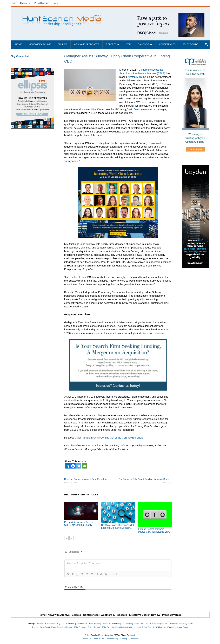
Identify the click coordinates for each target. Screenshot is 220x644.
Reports (111, 44)
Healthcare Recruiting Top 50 (181, 624)
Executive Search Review (145, 615)
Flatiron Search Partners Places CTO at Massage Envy (154, 530)
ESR (129, 44)
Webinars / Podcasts (86, 44)
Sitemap (124, 639)
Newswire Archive (40, 44)
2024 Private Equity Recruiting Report (56, 627)
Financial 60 (82, 624)
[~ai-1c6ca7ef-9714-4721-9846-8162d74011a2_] (169, 15)
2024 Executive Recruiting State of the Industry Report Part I (127, 627)
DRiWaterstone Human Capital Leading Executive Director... (118, 526)
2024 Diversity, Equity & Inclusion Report (172, 627)
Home (13, 3)
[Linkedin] (67, 466)
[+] (115, 574)
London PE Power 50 (111, 624)
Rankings (144, 44)
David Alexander (143, 109)
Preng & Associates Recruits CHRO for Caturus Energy (79, 524)
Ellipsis (62, 44)
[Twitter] (79, 466)
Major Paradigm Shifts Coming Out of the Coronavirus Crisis (109, 438)
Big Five (61, 624)
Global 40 (70, 624)
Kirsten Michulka (137, 77)
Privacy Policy (112, 639)
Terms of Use (99, 639)
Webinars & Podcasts (114, 615)
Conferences (167, 44)
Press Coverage (42, 3)
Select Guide (190, 44)
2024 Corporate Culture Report (87, 627)
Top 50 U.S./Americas (46, 624)
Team (56, 3)
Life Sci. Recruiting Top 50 (156, 624)
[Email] (85, 466)
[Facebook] (73, 466)
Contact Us (25, 3)
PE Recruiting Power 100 (132, 624)
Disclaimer (134, 639)
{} (111, 574)
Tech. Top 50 (94, 624)
